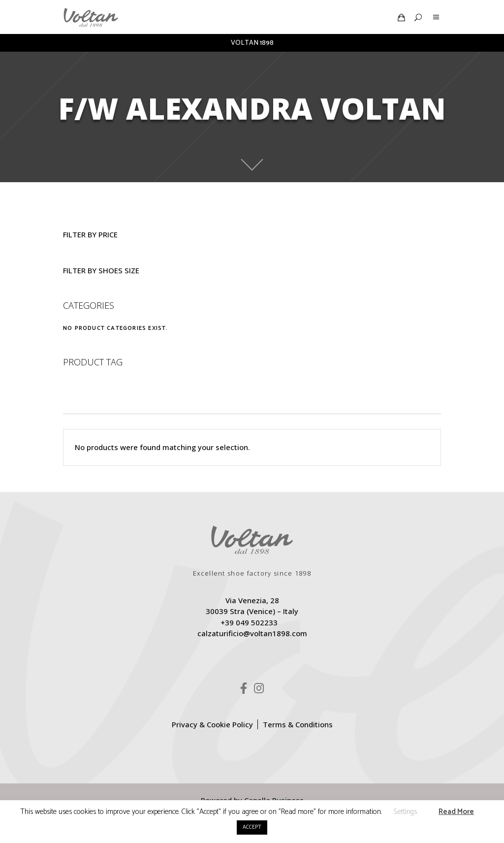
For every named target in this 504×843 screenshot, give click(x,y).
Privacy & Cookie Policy (212, 724)
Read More (456, 812)
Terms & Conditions (298, 724)
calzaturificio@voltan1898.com (252, 633)
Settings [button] (405, 812)
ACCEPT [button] (252, 827)
